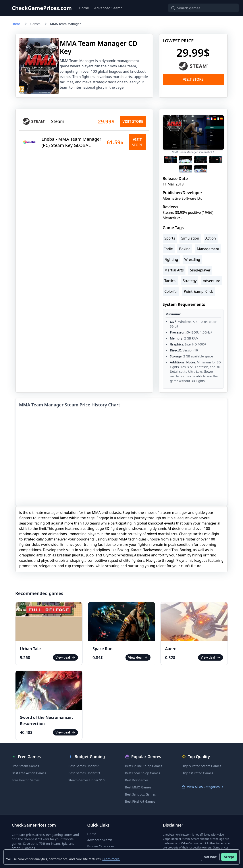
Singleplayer (200, 270)
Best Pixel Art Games (140, 801)
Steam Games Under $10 (86, 780)
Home (84, 8)
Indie (169, 249)
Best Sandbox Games (140, 794)
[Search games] (196, 8)
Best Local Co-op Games (143, 773)
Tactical (171, 281)
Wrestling (192, 259)
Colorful (171, 291)
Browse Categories (101, 846)
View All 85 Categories (203, 787)
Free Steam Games (25, 766)
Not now (210, 857)
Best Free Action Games (29, 773)
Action (211, 238)
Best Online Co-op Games (144, 766)
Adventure (212, 281)
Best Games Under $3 (84, 773)
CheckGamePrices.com (42, 8)
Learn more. (111, 859)
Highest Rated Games (197, 773)
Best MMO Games (138, 787)
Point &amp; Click (199, 291)
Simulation (190, 238)
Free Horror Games (26, 780)
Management (208, 249)
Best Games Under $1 (84, 766)
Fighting (171, 259)
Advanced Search (108, 8)
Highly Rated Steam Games (201, 766)
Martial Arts (174, 270)
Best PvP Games (137, 780)
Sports (170, 238)
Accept (229, 857)
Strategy (190, 281)
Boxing (185, 249)
